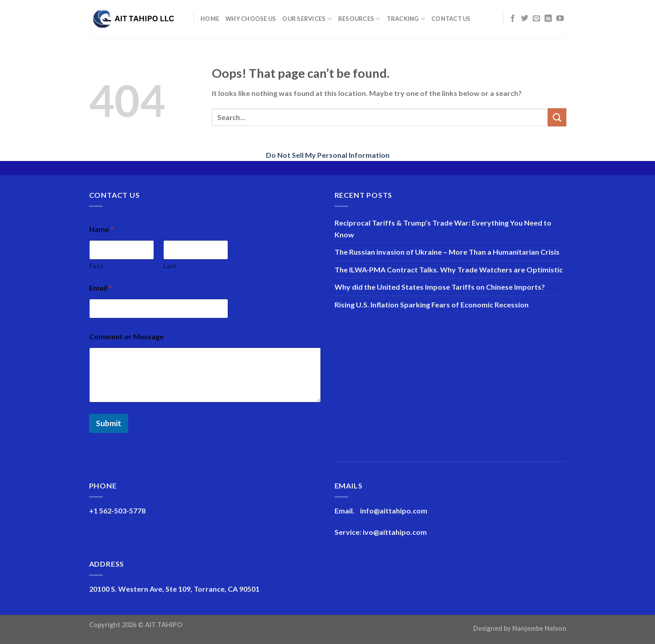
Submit (109, 423)
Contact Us (451, 19)
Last (170, 266)
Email (100, 288)
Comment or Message (126, 336)
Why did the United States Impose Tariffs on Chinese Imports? (440, 287)
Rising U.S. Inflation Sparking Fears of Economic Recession (432, 304)
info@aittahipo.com (394, 511)
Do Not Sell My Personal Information (328, 155)
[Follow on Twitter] (525, 19)
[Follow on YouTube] (560, 19)
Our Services (307, 19)
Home (210, 19)
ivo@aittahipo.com (395, 532)
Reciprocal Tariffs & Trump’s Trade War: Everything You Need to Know (443, 229)
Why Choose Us (251, 19)
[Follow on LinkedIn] (548, 19)
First (96, 266)
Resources (359, 19)
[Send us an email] (536, 19)
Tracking (406, 19)
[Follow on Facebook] (513, 19)
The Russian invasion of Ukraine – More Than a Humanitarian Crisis (447, 252)
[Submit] (557, 117)
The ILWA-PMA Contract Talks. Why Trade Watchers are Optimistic (449, 269)
